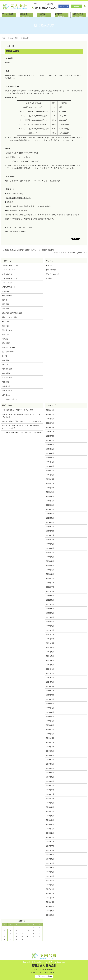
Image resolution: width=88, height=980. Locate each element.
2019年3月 (50, 777)
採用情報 (62, 15)
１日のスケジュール (10, 270)
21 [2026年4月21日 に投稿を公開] (10, 936)
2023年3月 (50, 570)
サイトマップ (7, 391)
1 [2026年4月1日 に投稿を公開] (16, 928)
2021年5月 (50, 665)
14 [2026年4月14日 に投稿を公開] (10, 933)
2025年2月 (50, 471)
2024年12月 (50, 479)
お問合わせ (79, 15)
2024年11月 (50, 483)
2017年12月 (50, 842)
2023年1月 (50, 578)
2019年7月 (50, 760)
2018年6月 (50, 816)
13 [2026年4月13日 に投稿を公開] (5, 933)
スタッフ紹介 (7, 283)
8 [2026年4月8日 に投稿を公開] (16, 930)
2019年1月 (50, 786)
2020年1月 (50, 734)
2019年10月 (50, 747)
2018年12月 (50, 790)
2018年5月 (50, 820)
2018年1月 (50, 837)
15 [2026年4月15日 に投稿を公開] (16, 933)
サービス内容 (9, 15)
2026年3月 (50, 414)
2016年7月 (50, 915)
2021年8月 (50, 652)
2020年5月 (50, 717)
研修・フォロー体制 (10, 317)
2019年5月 (50, 768)
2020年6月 (50, 712)
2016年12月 (50, 893)
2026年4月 (50, 410)
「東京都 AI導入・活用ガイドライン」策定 (18, 410)
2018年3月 (50, 829)
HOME (5, 356)
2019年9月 (50, 751)
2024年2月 (50, 522)
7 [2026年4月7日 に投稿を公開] (10, 930)
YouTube (49, 265)
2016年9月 (50, 906)
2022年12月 (50, 583)
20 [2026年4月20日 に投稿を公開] (5, 936)
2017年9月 (50, 855)
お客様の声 (6, 386)
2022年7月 (50, 604)
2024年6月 (50, 505)
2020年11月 (50, 691)
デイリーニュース (53, 274)
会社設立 (6, 365)
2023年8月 (50, 548)
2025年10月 (50, 436)
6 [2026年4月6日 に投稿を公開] (5, 930)
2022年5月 (50, 613)
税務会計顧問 (7, 369)
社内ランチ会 (7, 330)
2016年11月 (50, 898)
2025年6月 (50, 453)
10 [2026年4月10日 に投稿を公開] (28, 930)
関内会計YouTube (9, 347)
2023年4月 (50, 565)
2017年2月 (50, 885)
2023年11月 (50, 535)
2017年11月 (50, 846)
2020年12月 (50, 686)
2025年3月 (50, 466)
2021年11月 (50, 639)
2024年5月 (50, 509)
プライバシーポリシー (10, 399)
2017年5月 (50, 872)
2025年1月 (50, 475)
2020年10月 (50, 695)
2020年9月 (50, 699)
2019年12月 (50, 738)
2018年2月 (50, 833)
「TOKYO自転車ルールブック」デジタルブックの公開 (22, 433)
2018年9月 (50, 803)
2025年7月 (50, 449)
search (85, 6)
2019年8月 (50, 755)
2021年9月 (50, 647)
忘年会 (5, 300)
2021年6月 (50, 660)
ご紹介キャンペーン (10, 278)
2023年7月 (50, 553)
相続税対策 (6, 373)
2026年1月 (50, 423)
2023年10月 (50, 540)
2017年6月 (50, 868)
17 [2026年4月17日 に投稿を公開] (28, 933)
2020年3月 (50, 725)
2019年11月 (50, 742)
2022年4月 (50, 617)
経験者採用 (6, 343)
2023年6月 (50, 557)
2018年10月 (50, 799)
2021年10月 (50, 643)
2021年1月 (50, 682)
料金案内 (44, 15)
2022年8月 (50, 600)
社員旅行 (6, 339)
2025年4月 (50, 462)
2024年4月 (50, 514)
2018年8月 (50, 807)
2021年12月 (50, 635)
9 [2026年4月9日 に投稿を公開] (22, 930)
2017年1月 (50, 889)
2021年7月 (50, 656)
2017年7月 (50, 863)
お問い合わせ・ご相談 (44, 976)
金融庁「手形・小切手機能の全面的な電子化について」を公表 (21, 416)
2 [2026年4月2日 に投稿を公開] (22, 928)
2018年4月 (50, 824)
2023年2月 (50, 574)
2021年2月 (50, 678)
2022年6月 (50, 609)
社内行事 (6, 334)
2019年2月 (50, 781)
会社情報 (26, 15)
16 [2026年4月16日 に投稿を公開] (22, 933)
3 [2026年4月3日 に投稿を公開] (28, 928)
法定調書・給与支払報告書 (12, 313)
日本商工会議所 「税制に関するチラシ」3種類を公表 (22, 421)
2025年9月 (50, 440)
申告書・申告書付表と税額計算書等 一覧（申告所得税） (29, 206)
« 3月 (4, 921)
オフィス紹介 (7, 274)
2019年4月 (50, 773)
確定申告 (6, 322)
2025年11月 (50, 432)
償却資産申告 (7, 296)
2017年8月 (50, 859)
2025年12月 (50, 427)
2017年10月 (50, 850)
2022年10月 (50, 591)
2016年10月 (50, 902)
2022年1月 (50, 630)
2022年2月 (50, 626)
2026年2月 (50, 419)
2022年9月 (50, 596)
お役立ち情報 (13, 38)
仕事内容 (6, 291)
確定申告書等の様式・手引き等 (19, 198)
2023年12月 (50, 531)
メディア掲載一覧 (9, 287)
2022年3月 (50, 622)
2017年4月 (50, 876)
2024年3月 (50, 518)
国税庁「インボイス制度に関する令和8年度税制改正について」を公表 (21, 427)
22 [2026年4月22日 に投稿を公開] (16, 936)
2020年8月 (50, 704)
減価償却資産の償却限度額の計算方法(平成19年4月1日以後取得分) (29, 250)
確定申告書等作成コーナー (17, 211)
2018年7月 (50, 811)
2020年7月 (50, 708)
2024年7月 (50, 501)
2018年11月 (50, 794)
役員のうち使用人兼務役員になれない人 (70, 253)
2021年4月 (50, 669)
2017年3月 (50, 881)
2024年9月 (50, 492)
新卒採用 (6, 309)
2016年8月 (50, 911)
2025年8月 (50, 445)
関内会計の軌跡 (8, 352)
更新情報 (49, 278)
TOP (4, 38)
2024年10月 (50, 488)
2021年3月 (50, 673)
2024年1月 (50, 527)
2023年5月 (50, 561)
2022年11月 (50, 587)
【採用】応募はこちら (10, 265)
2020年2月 (50, 729)
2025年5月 (50, 458)
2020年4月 (50, 721)
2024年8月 (50, 496)
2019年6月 (50, 764)
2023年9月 (50, 544)
